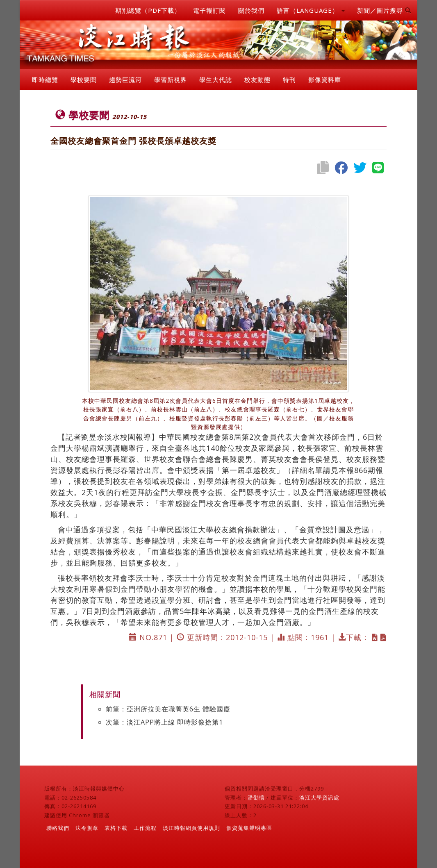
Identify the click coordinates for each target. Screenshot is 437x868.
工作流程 (145, 828)
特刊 (289, 80)
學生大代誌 (216, 80)
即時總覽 (45, 80)
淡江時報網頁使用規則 (191, 828)
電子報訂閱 (209, 10)
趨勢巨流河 (125, 80)
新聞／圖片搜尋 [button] (384, 10)
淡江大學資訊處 (319, 798)
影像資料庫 (325, 80)
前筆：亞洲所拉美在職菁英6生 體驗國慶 (168, 709)
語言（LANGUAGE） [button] (311, 10)
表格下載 (116, 828)
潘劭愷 (256, 798)
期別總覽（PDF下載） (148, 10)
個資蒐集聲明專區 (249, 828)
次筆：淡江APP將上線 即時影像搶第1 (164, 722)
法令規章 (87, 828)
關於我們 (251, 10)
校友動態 (257, 80)
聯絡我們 (58, 828)
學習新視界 (171, 80)
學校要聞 (84, 80)
